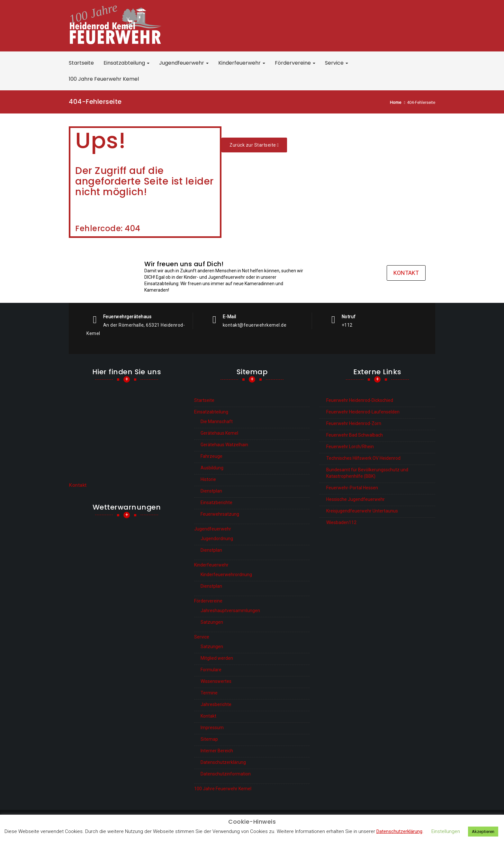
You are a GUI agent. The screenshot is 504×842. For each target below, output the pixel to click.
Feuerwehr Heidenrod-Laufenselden (363, 412)
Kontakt (406, 273)
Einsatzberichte (216, 502)
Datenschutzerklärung (223, 762)
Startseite (81, 63)
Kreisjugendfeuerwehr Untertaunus (362, 511)
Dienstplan (211, 491)
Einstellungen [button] (446, 831)
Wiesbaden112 (341, 522)
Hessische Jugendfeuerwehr (355, 499)
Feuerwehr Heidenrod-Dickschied (360, 400)
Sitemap (209, 739)
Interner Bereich (217, 751)
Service (337, 63)
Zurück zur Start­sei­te (254, 145)
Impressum (212, 728)
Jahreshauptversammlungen (230, 611)
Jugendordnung (217, 539)
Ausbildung (212, 468)
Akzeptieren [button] (483, 832)
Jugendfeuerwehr (184, 63)
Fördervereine (295, 63)
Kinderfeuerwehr (242, 63)
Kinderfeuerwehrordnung (226, 575)
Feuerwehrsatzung (220, 514)
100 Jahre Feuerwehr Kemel (104, 79)
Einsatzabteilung (126, 63)
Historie (208, 479)
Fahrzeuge (212, 456)
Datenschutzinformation (226, 774)
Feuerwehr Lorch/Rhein (350, 447)
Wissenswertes (216, 681)
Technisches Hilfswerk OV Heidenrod (363, 458)
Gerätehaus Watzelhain (224, 445)
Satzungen (212, 622)
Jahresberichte (216, 704)
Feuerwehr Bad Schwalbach (355, 435)
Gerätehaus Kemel (219, 433)
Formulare (211, 670)
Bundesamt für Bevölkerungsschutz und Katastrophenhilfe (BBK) (367, 473)
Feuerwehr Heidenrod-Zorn (354, 423)
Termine (209, 693)
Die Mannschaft (217, 421)
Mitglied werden (217, 658)
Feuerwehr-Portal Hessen (352, 488)
